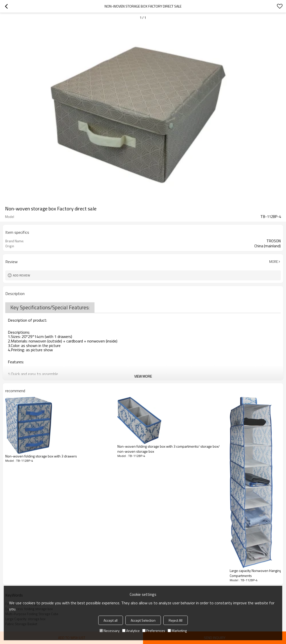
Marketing (177, 631)
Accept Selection (143, 620)
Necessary (110, 631)
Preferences (154, 631)
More (274, 262)
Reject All (176, 620)
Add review (21, 275)
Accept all (111, 620)
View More (143, 376)
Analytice (131, 631)
